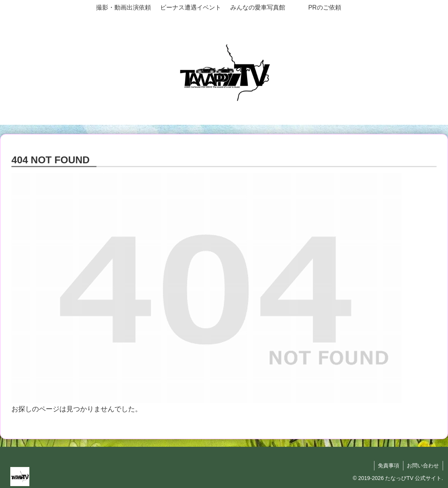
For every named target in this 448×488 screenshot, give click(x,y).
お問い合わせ (423, 465)
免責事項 (388, 465)
